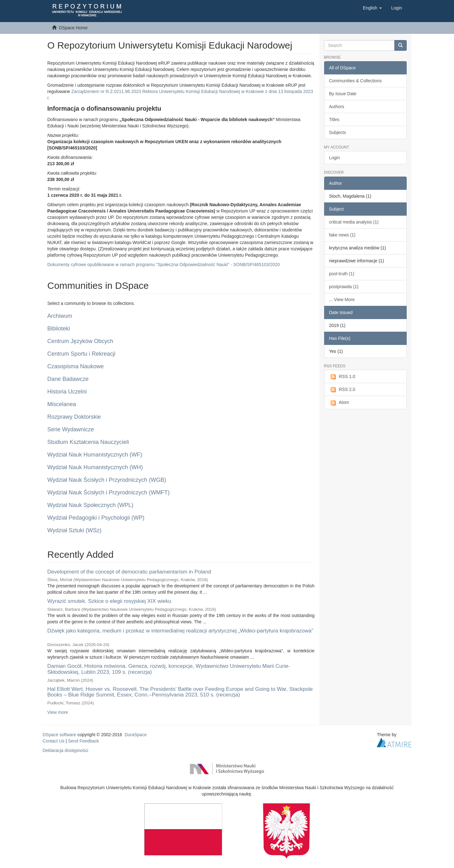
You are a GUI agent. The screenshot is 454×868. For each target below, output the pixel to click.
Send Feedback (84, 741)
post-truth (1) (342, 274)
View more (58, 712)
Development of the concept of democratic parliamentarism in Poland (129, 572)
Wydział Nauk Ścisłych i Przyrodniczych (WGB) (107, 480)
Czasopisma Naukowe (76, 366)
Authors (337, 107)
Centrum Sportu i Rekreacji (81, 354)
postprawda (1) (344, 287)
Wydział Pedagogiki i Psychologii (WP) (96, 518)
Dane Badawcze (68, 379)
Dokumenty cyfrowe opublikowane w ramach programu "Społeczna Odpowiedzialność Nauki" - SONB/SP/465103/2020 (164, 265)
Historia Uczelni (67, 392)
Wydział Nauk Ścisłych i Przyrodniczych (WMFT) (108, 492)
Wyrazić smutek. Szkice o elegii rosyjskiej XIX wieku (109, 601)
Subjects (338, 132)
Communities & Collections (355, 81)
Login (335, 158)
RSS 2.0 (342, 390)
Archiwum (60, 316)
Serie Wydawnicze (71, 429)
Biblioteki (59, 329)
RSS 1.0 (342, 377)
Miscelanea (62, 404)
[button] (372, 8)
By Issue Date (343, 94)
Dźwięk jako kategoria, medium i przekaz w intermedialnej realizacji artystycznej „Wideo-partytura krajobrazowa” (180, 631)
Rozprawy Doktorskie (74, 417)
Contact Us (53, 741)
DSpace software (59, 735)
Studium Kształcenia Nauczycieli (88, 442)
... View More (342, 300)
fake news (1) (342, 235)
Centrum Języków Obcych (80, 341)
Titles (334, 119)
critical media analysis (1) (354, 222)
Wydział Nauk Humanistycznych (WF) (95, 455)
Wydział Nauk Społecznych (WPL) (90, 505)
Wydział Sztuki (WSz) (74, 530)
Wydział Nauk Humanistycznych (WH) (95, 467)
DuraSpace (136, 735)
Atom (339, 403)
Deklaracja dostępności (65, 750)
